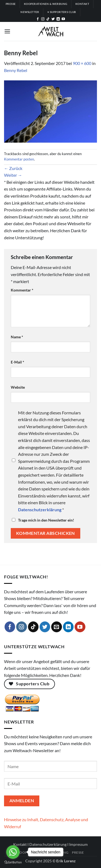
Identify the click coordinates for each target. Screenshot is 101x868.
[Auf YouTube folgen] (63, 19)
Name (17, 337)
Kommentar (22, 290)
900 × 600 (82, 63)
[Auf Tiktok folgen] (48, 19)
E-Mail (18, 362)
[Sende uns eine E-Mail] (57, 627)
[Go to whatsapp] (13, 852)
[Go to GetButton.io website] (13, 862)
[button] (7, 31)
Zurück (13, 168)
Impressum (79, 844)
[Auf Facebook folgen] (38, 19)
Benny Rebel (16, 70)
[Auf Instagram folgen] (43, 19)
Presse (78, 852)
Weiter (13, 175)
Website (18, 387)
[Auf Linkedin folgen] (58, 19)
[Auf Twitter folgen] (53, 19)
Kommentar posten (19, 159)
